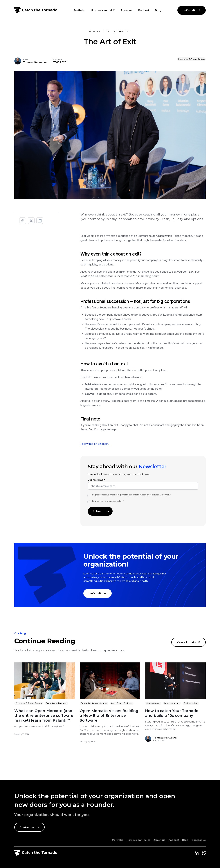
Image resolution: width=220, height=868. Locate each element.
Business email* (96, 480)
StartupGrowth (153, 703)
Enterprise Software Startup (29, 703)
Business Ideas (191, 703)
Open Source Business (56, 703)
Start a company (172, 703)
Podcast (144, 10)
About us (127, 10)
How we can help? (103, 10)
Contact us (198, 840)
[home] (36, 10)
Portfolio (79, 10)
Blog (158, 10)
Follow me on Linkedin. (95, 444)
